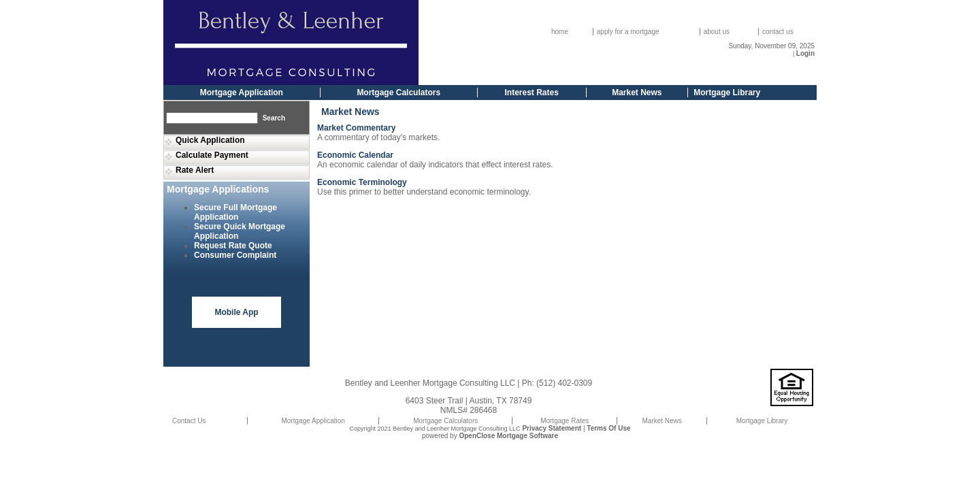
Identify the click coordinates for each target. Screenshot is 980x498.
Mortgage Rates (565, 421)
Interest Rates (532, 93)
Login (805, 53)
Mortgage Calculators (398, 93)
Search (274, 118)
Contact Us (189, 421)
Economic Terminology (362, 182)
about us (717, 32)
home (560, 32)
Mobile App (236, 312)
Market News (637, 93)
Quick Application (210, 140)
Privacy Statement (552, 428)
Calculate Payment (212, 155)
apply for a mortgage (628, 32)
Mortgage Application (242, 93)
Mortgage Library (727, 93)
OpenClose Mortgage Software (508, 436)
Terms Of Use (608, 428)
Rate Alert (195, 170)
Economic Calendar (355, 155)
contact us (778, 32)
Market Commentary (356, 128)
